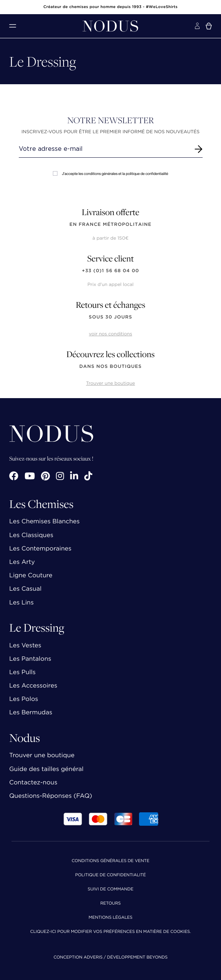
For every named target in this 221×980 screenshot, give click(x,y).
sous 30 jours (110, 317)
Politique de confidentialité (110, 875)
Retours (110, 904)
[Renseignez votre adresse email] (104, 149)
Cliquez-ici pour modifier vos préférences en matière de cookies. (111, 932)
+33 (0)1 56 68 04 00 (111, 271)
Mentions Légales (110, 918)
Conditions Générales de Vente (110, 861)
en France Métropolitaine (110, 225)
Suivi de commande (110, 889)
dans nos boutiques (110, 367)
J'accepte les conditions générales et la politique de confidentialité (110, 174)
